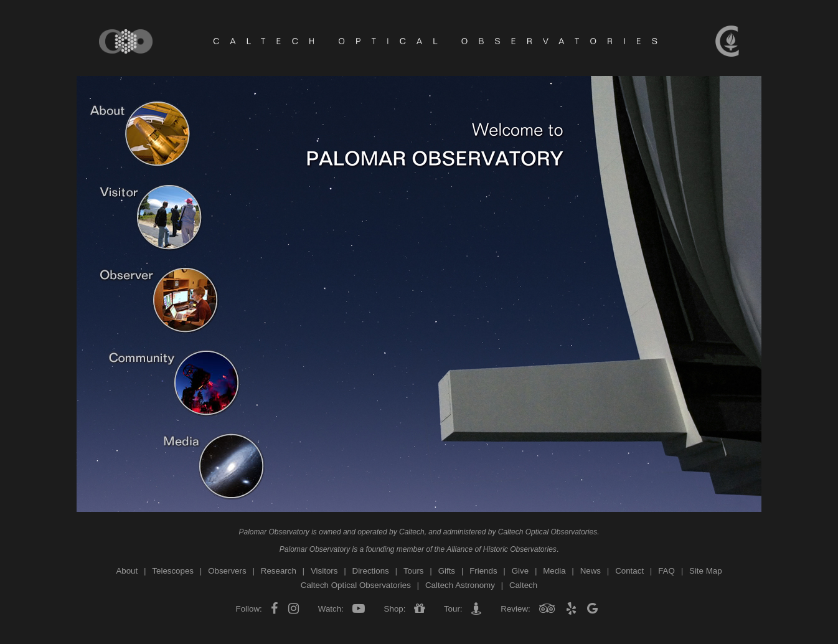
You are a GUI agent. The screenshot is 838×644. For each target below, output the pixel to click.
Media (554, 571)
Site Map (706, 571)
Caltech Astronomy (460, 585)
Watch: (331, 609)
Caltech (412, 532)
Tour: (453, 609)
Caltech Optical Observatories (548, 532)
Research (279, 571)
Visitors (324, 571)
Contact (629, 571)
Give (520, 571)
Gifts (447, 571)
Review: (516, 609)
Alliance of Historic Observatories (501, 549)
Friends (483, 571)
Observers (227, 571)
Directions (371, 571)
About (127, 571)
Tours (414, 571)
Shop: (395, 609)
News (591, 571)
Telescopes (173, 571)
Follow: (250, 609)
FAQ (666, 571)
